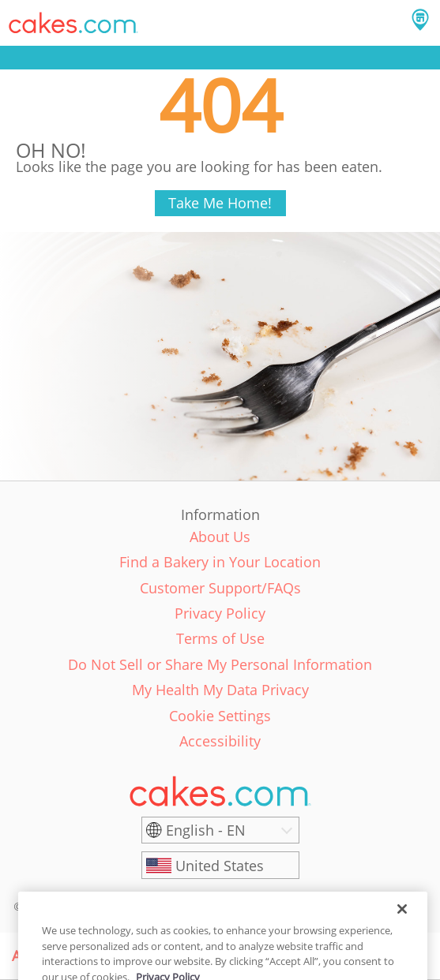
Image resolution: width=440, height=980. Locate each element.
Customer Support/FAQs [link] (220, 588)
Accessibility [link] (220, 741)
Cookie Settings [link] (220, 716)
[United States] (220, 866)
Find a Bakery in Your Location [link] (220, 562)
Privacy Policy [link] (220, 613)
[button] (73, 23)
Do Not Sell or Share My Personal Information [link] (220, 664)
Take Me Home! (220, 203)
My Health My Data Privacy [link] (220, 690)
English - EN (206, 830)
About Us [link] (220, 537)
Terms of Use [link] (220, 638)
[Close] (402, 923)
